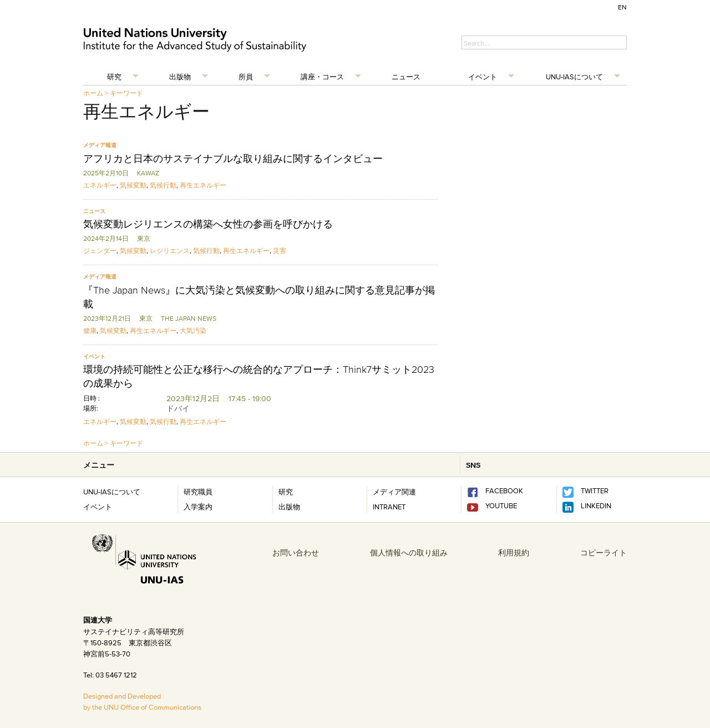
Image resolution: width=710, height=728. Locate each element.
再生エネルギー (203, 185)
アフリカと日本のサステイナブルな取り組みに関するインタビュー (233, 159)
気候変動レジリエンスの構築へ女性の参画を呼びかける (208, 224)
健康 (90, 330)
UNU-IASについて (574, 77)
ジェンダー (100, 251)
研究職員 (198, 492)
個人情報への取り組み (409, 553)
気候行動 (163, 185)
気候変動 (133, 185)
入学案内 (198, 507)
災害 (280, 251)
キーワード (126, 93)
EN (622, 7)
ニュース (406, 77)
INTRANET (389, 507)
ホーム (93, 93)
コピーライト (603, 553)
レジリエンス (170, 251)
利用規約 (514, 553)
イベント (483, 77)
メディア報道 (100, 145)
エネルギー (100, 185)
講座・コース (322, 77)
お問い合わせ (296, 553)
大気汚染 (193, 330)
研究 (114, 77)
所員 (246, 77)
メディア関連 (394, 492)
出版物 (180, 77)
